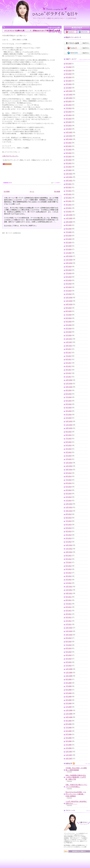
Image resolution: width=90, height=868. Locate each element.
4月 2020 (69, 243)
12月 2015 (69, 421)
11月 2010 (69, 631)
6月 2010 (69, 648)
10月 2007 (69, 759)
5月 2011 (69, 611)
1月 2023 (69, 129)
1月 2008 (69, 748)
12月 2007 (69, 752)
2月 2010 (69, 662)
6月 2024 (69, 71)
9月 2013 (69, 514)
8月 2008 (69, 724)
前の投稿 (57, 192)
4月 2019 (69, 284)
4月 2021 (69, 201)
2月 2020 (69, 249)
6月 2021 (69, 194)
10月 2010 (69, 635)
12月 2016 (69, 380)
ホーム (32, 192)
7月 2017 (69, 356)
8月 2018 (69, 311)
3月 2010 (69, 659)
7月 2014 (69, 480)
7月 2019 (69, 273)
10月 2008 (69, 717)
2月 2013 (69, 538)
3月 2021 (69, 205)
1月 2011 (69, 624)
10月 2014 (69, 470)
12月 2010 (69, 628)
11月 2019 (69, 260)
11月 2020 (69, 218)
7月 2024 (69, 67)
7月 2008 (69, 728)
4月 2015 (69, 449)
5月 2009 (69, 693)
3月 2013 (69, 535)
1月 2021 (69, 212)
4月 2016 (69, 408)
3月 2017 (69, 370)
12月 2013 (69, 504)
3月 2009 (69, 700)
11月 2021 (69, 177)
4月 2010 (69, 655)
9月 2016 (69, 390)
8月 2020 (69, 229)
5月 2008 (69, 734)
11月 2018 (69, 301)
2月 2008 (69, 745)
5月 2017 (69, 363)
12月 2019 (69, 256)
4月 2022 (69, 160)
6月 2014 (69, 483)
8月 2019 (69, 270)
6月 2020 (69, 236)
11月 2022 (69, 136)
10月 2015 (69, 428)
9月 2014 (69, 473)
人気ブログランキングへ (10, 156)
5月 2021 (69, 198)
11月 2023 (69, 95)
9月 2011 (69, 597)
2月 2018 (69, 332)
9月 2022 (69, 143)
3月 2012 (69, 576)
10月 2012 (69, 552)
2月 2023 (69, 126)
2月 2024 (69, 84)
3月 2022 (69, 163)
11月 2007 (69, 755)
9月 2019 (69, 267)
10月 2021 (69, 181)
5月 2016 (69, 404)
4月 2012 (69, 573)
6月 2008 (69, 731)
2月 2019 (69, 291)
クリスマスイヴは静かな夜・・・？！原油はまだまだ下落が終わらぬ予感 (32, 30)
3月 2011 (69, 617)
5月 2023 (69, 115)
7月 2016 (69, 397)
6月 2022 (69, 153)
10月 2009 (69, 676)
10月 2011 (69, 593)
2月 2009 (69, 703)
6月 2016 (69, 401)
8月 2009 (69, 683)
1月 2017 (69, 377)
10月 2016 (69, 387)
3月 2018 (69, 329)
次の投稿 (7, 192)
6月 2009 (69, 690)
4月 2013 (69, 531)
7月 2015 (69, 439)
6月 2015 (69, 442)
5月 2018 (69, 322)
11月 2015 (69, 425)
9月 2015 (69, 432)
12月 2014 (69, 463)
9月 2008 (69, 721)
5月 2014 (69, 487)
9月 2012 (69, 556)
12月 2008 (69, 710)
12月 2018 (69, 298)
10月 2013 (69, 511)
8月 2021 (69, 187)
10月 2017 (69, 346)
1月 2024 (69, 88)
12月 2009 (69, 669)
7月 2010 (69, 645)
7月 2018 (69, 315)
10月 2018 (69, 304)
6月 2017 (69, 359)
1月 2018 (69, 335)
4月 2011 (69, 614)
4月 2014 (69, 490)
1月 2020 (69, 253)
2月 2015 (69, 456)
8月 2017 (69, 353)
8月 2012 (69, 559)
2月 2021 (69, 208)
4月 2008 (69, 738)
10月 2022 (69, 139)
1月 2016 (69, 418)
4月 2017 (69, 366)
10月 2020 (69, 222)
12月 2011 (69, 587)
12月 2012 (69, 545)
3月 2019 (69, 287)
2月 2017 (69, 373)
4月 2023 (69, 119)
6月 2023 (69, 112)
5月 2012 (69, 569)
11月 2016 (69, 384)
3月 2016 (69, 411)
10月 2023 (69, 98)
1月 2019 (69, 294)
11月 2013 (69, 507)
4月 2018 (69, 325)
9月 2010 (69, 638)
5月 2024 (69, 74)
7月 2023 (69, 108)
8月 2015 (69, 435)
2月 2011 (69, 621)
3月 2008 (69, 741)
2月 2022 (69, 167)
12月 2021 (69, 174)
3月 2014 (69, 494)
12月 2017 (69, 339)
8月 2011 (69, 600)
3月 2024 (69, 81)
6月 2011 (69, 607)
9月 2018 (69, 308)
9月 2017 (69, 349)
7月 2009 (69, 686)
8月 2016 (69, 394)
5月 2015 (69, 445)
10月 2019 (69, 263)
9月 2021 (69, 184)
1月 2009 (69, 707)
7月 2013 (69, 521)
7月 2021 (69, 191)
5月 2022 (69, 157)
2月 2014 (69, 497)
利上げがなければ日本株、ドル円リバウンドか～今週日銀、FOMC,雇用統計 (76, 794)
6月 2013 (69, 525)
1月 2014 (69, 501)
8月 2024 (69, 64)
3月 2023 (69, 122)
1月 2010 (69, 666)
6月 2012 (69, 566)
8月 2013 (69, 518)
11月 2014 (69, 466)
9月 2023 (69, 101)
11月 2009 (69, 673)
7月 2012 (69, 562)
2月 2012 (69, 580)
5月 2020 (69, 239)
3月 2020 (69, 246)
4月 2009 (69, 697)
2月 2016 (69, 415)
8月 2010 (69, 642)
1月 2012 (69, 583)
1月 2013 (69, 542)
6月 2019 (69, 277)
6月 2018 (69, 318)
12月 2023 (69, 91)
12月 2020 (69, 215)
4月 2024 (69, 77)
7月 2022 (69, 150)
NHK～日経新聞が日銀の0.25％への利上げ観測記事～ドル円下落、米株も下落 (76, 777)
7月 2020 (69, 232)
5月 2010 (69, 652)
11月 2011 (69, 590)
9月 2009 (69, 679)
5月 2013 (69, 528)
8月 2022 (69, 146)
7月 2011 (69, 604)
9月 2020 (69, 225)
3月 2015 (69, 452)
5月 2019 (69, 280)
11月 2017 (69, 342)
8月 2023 (69, 105)
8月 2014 (69, 476)
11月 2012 (69, 549)
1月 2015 (69, 459)
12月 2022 (69, 132)
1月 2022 (69, 170)
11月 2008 (69, 714)
